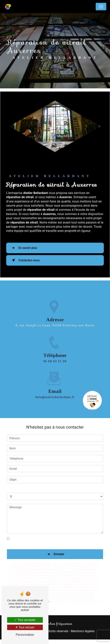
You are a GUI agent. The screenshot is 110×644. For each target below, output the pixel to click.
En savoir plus (24, 248)
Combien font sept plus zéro (26, 489)
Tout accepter (25, 620)
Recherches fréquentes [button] (55, 624)
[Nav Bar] (101, 7)
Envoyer (59, 554)
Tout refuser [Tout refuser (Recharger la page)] (25, 627)
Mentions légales (83, 631)
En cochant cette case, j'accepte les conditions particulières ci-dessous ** (52, 541)
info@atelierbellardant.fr (55, 389)
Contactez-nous (25, 260)
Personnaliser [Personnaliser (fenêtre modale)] (25, 635)
